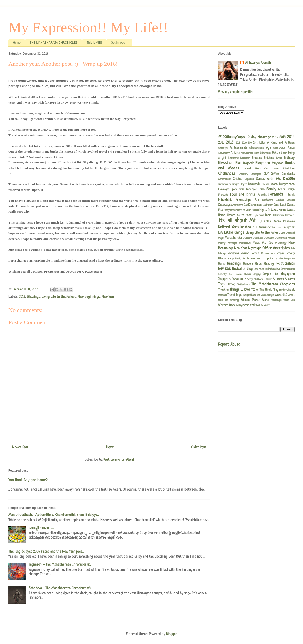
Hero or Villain (244, 210)
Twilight (246, 295)
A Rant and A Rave (281, 143)
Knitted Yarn (228, 227)
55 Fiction (259, 143)
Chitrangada (256, 174)
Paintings (222, 254)
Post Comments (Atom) (119, 460)
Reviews (224, 269)
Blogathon (263, 163)
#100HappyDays (231, 137)
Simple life (270, 274)
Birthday (289, 158)
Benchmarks (233, 158)
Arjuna (235, 153)
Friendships (243, 200)
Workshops (276, 300)
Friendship (225, 200)
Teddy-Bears (243, 285)
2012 (275, 137)
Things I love (240, 290)
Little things (234, 233)
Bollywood (277, 163)
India (268, 215)
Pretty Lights (276, 259)
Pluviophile (240, 259)
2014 (291, 137)
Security (222, 274)
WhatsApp (235, 300)
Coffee (275, 174)
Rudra (268, 269)
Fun (257, 200)
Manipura (248, 238)
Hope (249, 215)
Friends (290, 195)
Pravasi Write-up (257, 259)
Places (222, 259)
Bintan (279, 158)
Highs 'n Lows (269, 210)
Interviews (278, 215)
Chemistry (243, 174)
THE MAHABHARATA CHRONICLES (54, 43)
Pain (293, 249)
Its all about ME (237, 221)
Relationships (285, 264)
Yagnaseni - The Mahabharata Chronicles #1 (60, 565)
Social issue (239, 279)
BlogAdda (249, 163)
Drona (274, 184)
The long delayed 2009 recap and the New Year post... (46, 552)
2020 (244, 143)
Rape (258, 264)
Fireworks (223, 195)
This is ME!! (94, 43)
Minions (291, 238)
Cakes (276, 169)
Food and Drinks (243, 195)
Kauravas (289, 222)
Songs (250, 279)
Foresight (262, 195)
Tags (222, 284)
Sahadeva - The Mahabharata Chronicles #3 (60, 588)
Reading (269, 264)
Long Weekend (288, 233)
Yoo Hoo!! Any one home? (28, 480)
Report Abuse (229, 345)
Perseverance (268, 254)
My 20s (267, 243)
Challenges (227, 174)
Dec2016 (289, 179)
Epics (234, 190)
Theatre (223, 290)
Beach (284, 153)
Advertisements (257, 148)
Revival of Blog (242, 269)
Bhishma (269, 158)
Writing (239, 305)
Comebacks (288, 174)
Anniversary (224, 153)
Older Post (199, 447)
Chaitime (289, 169)
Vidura (264, 295)
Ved (258, 295)
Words (266, 300)
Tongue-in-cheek (284, 290)
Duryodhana (287, 184)
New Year (108, 297)
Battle (276, 153)
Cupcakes (249, 179)
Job (260, 222)
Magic (221, 238)
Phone (281, 254)
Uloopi (253, 295)
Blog (238, 163)
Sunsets (290, 279)
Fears (281, 190)
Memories (269, 238)
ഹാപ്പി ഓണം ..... (41, 528)
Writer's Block (227, 305)
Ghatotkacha (237, 205)
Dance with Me (268, 179)
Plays (231, 259)
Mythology (281, 243)
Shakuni (247, 274)
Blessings (33, 297)
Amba (291, 148)
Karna (277, 222)
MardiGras (258, 238)
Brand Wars (252, 169)
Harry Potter (230, 210)
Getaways (224, 205)
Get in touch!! (119, 43)
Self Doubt (235, 274)
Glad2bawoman (253, 205)
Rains (221, 264)
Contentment (224, 179)
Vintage (271, 295)
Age (269, 148)
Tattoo (231, 285)
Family (271, 189)
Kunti (255, 228)
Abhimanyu (223, 148)
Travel (231, 295)
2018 (238, 143)
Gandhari (280, 200)
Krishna (246, 227)
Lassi (279, 228)
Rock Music (259, 269)
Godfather (268, 205)
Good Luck (280, 205)
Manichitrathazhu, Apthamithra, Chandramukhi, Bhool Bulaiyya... (54, 515)
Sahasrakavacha (288, 269)
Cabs (267, 169)
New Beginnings (89, 297)
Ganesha (291, 200)
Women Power (251, 300)
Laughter (288, 228)
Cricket (237, 179)
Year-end (249, 305)
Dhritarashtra (224, 184)
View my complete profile (235, 92)
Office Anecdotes (276, 248)
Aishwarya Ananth (258, 63)
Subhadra (268, 279)
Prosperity (289, 259)
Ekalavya (224, 190)
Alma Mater (279, 148)
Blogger (171, 634)
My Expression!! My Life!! (88, 27)
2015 (221, 143)
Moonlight (232, 243)
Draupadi (254, 184)
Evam (241, 190)
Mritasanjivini (245, 243)
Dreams (265, 184)
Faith (262, 190)
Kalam (268, 222)
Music (256, 243)
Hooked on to (235, 215)
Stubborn (258, 279)
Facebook (251, 190)
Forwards (276, 195)
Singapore (287, 274)
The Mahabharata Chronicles (273, 284)
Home (17, 43)
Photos (291, 254)
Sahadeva (275, 269)
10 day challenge (259, 137)
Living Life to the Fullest (59, 297)
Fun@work (267, 200)
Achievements (238, 148)
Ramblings (234, 264)
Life (221, 233)
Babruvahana (266, 153)
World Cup (289, 300)
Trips (239, 295)
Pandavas (233, 254)
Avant (257, 153)
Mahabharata (233, 238)
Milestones (281, 238)
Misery (222, 243)
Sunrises (278, 279)
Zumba (267, 305)
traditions (222, 295)
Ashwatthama (247, 153)
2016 (22, 297)
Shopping (257, 274)
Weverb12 (281, 295)
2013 (283, 137)
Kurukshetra (267, 228)
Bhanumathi (245, 158)
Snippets (224, 279)
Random (248, 264)
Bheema (257, 158)
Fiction (291, 190)
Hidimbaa (255, 210)
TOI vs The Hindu (262, 290)
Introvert (290, 215)
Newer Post (20, 447)
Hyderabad (259, 215)
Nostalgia (255, 248)
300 (250, 143)
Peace (255, 254)
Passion (245, 254)
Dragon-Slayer (239, 184)
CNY (266, 174)
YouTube (259, 305)
